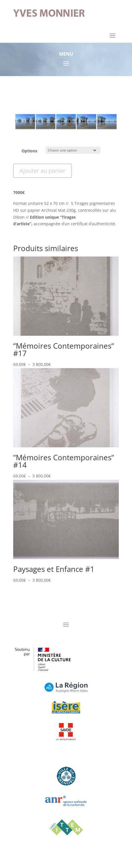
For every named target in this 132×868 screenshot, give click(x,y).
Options (29, 151)
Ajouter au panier (42, 171)
